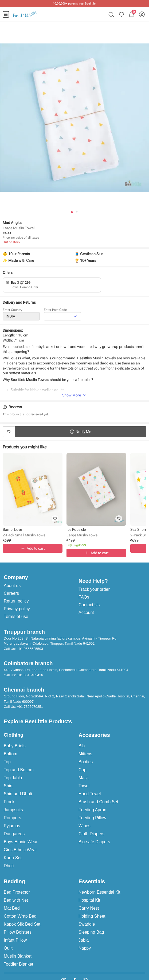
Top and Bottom (19, 770)
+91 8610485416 (30, 675)
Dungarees (14, 834)
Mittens (85, 754)
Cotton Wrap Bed (20, 916)
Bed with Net (16, 900)
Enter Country (13, 312)
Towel (84, 786)
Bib (82, 746)
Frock (9, 802)
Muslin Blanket (18, 956)
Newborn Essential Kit (99, 892)
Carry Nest (89, 908)
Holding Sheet (92, 916)
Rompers (12, 818)
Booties (86, 762)
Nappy (85, 948)
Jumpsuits (13, 810)
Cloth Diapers (91, 834)
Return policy (16, 601)
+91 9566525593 (30, 649)
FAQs (84, 597)
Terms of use (16, 616)
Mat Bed (12, 908)
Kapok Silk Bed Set (22, 924)
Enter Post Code (55, 312)
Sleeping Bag (91, 932)
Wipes (84, 826)
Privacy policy (17, 609)
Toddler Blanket (18, 964)
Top (7, 762)
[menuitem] (6, 14)
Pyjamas (12, 826)
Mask (84, 778)
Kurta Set (13, 858)
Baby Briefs (15, 746)
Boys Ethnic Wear (21, 842)
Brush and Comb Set (98, 802)
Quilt (8, 948)
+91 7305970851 (30, 707)
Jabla (84, 940)
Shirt (8, 786)
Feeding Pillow (92, 818)
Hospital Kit (89, 900)
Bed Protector (17, 892)
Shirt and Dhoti (18, 794)
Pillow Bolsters (18, 932)
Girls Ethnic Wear (20, 850)
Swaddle (87, 924)
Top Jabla (13, 778)
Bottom (11, 754)
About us (12, 586)
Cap (82, 770)
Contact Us (89, 605)
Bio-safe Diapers (94, 842)
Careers (11, 593)
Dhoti (9, 866)
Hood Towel (90, 794)
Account (86, 612)
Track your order (94, 589)
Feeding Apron (92, 810)
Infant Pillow (15, 940)
